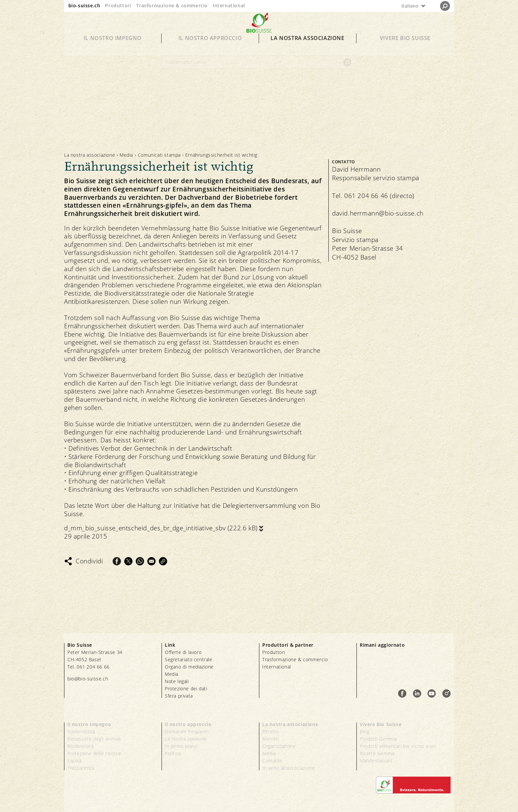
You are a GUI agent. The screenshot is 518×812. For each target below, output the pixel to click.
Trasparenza (81, 768)
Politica (173, 753)
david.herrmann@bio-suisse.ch (378, 213)
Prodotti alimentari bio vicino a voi (398, 746)
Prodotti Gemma (378, 739)
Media (126, 155)
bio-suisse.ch (84, 5)
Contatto (272, 761)
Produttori (118, 5)
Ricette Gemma (377, 753)
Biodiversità (80, 746)
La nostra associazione (307, 47)
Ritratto (271, 731)
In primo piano (181, 746)
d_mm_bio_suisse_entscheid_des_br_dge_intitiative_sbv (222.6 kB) (161, 528)
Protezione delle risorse (94, 753)
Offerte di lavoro (183, 652)
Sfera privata (179, 696)
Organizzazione (279, 746)
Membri (271, 739)
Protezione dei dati (186, 689)
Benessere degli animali (94, 739)
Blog (365, 731)
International (229, 5)
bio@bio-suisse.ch (88, 679)
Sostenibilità (81, 731)
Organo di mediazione (189, 667)
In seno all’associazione (289, 768)
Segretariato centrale (189, 659)
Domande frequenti (187, 731)
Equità (74, 761)
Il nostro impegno (113, 47)
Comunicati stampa (159, 155)
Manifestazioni (376, 761)
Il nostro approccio (210, 47)
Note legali (177, 681)
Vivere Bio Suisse (405, 47)
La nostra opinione (186, 739)
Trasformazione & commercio (172, 5)
